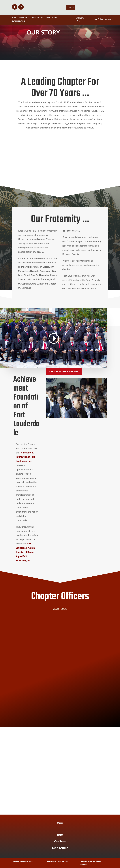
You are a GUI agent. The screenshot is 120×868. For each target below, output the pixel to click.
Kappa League (51, 18)
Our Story (23, 18)
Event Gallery (38, 18)
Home (14, 18)
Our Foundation (18, 21)
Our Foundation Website (64, 372)
